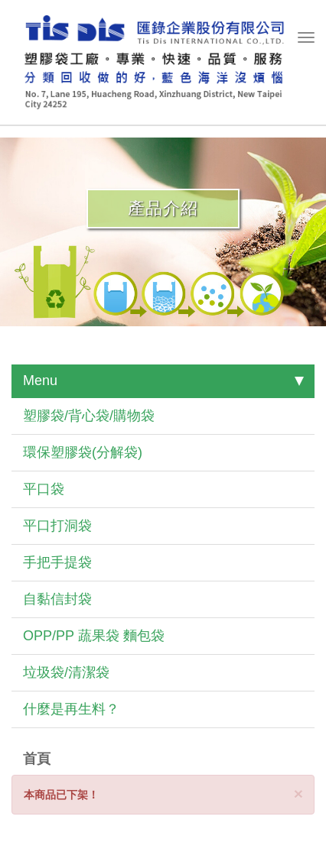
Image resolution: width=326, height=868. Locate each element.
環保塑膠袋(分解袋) (83, 452)
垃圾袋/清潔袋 (66, 672)
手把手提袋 (57, 562)
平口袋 (44, 489)
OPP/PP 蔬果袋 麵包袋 (94, 636)
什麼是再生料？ (71, 709)
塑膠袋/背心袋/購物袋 (89, 416)
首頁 (37, 759)
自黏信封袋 (57, 599)
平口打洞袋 (57, 526)
